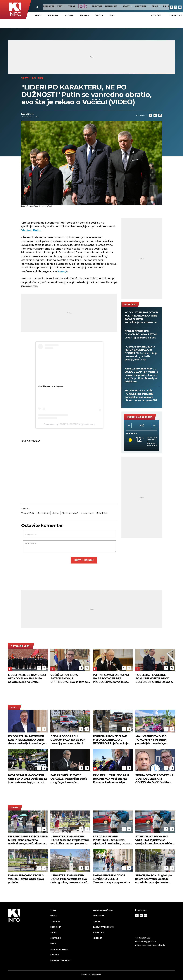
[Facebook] (171, 7)
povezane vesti (21, 647)
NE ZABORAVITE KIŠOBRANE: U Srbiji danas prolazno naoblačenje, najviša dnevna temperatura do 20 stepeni (28, 840)
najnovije (41, 6)
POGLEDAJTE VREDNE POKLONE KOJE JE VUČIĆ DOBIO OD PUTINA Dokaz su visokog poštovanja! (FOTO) (154, 679)
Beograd (53, 16)
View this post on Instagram (50, 387)
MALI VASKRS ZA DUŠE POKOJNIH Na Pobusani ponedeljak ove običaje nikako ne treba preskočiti (141, 396)
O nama (97, 922)
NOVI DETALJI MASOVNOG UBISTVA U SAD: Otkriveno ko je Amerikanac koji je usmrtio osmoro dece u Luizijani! (28, 779)
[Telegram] (160, 116)
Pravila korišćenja (103, 911)
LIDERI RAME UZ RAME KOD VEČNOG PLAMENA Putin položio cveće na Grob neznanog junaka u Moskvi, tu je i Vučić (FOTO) (27, 679)
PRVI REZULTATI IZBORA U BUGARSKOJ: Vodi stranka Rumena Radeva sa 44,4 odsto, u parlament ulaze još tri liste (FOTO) (111, 779)
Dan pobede (43, 514)
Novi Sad (142, 426)
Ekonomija (104, 6)
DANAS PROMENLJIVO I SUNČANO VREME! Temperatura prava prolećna (111, 879)
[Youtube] (180, 7)
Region (99, 16)
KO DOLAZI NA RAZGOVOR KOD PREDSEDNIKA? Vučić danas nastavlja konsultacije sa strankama (141, 318)
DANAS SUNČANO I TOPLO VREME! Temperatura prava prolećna (26, 879)
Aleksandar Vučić (70, 514)
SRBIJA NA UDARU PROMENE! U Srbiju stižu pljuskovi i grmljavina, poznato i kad (113, 840)
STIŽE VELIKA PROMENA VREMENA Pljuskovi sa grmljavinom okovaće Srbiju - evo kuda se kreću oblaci (154, 840)
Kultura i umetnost (61, 961)
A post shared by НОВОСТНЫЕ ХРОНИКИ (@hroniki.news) (69, 424)
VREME (64, 6)
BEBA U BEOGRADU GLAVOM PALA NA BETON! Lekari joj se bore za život (141, 335)
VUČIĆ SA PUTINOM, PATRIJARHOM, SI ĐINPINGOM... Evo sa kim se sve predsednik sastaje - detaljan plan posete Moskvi (69, 679)
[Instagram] (176, 7)
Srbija (38, 16)
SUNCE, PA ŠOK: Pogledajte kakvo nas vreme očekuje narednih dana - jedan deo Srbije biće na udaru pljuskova (155, 880)
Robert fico (102, 514)
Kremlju (63, 272)
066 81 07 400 (144, 938)
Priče (148, 6)
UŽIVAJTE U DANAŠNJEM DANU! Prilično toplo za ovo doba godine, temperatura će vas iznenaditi (69, 880)
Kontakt (98, 938)
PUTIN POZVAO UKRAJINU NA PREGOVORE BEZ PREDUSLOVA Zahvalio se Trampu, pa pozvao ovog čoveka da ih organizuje (111, 679)
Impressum (99, 916)
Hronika (84, 16)
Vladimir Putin (31, 231)
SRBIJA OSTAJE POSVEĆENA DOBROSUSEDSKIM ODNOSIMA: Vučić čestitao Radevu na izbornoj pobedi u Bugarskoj (154, 779)
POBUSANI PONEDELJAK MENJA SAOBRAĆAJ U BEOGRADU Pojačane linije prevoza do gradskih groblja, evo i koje (141, 354)
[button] (129, 426)
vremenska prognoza (140, 418)
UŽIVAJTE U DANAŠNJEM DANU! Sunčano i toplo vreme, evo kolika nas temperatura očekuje (70, 840)
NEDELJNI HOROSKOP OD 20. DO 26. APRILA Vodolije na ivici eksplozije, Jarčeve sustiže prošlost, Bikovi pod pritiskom (141, 376)
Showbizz (134, 6)
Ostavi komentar (84, 561)
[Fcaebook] (150, 116)
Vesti (53, 6)
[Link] (155, 116)
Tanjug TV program (104, 927)
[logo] (28, 938)
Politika (69, 16)
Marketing (99, 933)
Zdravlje (89, 6)
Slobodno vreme (60, 950)
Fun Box (55, 955)
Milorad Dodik (87, 514)
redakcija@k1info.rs (148, 942)
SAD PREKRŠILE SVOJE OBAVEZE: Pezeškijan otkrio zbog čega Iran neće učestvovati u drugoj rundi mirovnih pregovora (69, 779)
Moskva (56, 514)
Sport (119, 6)
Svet (112, 16)
